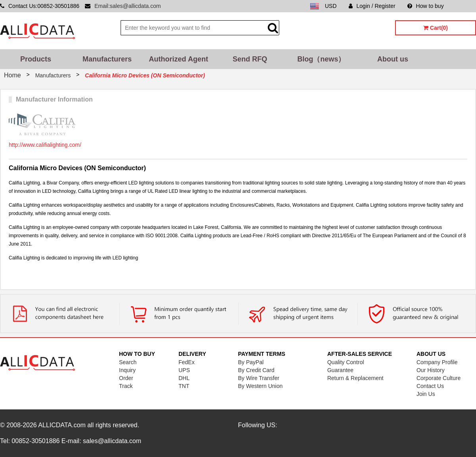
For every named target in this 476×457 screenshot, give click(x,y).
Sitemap (466, 6)
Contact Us (430, 386)
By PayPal (251, 362)
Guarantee (340, 370)
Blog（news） (321, 59)
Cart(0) (436, 28)
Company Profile (437, 362)
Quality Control (346, 362)
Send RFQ (250, 59)
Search (128, 362)
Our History (431, 370)
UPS (184, 370)
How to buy (426, 6)
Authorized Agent (178, 59)
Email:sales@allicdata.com (128, 6)
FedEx (186, 362)
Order (126, 378)
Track (126, 386)
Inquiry (127, 370)
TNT (184, 386)
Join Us (426, 394)
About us (393, 59)
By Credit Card (256, 370)
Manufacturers (107, 59)
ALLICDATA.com (62, 425)
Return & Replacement (355, 378)
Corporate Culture (439, 378)
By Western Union (260, 386)
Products (36, 59)
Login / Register (372, 6)
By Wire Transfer (259, 378)
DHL (184, 378)
